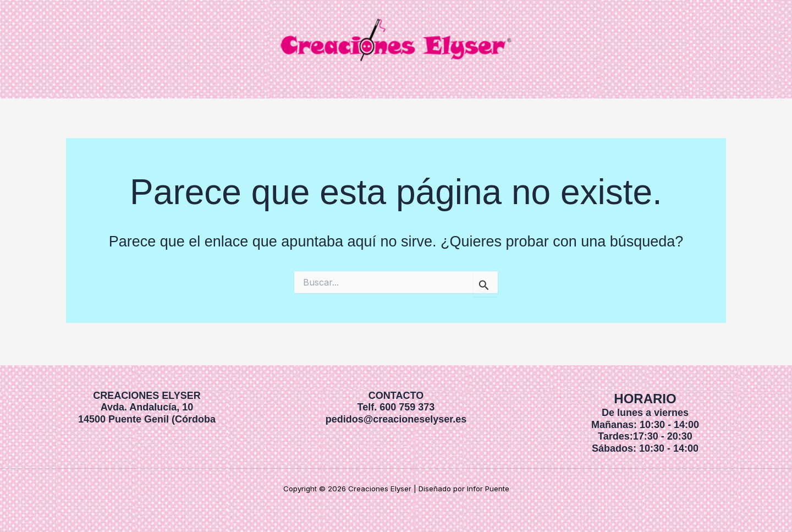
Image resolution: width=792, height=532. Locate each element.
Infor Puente (488, 489)
